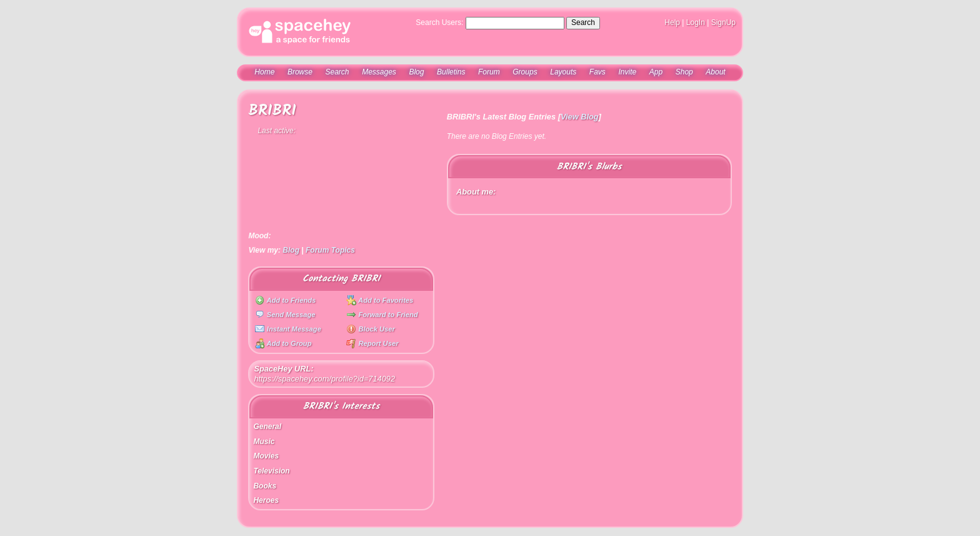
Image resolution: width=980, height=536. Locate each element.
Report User (372, 343)
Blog (416, 72)
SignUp (723, 23)
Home (264, 72)
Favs (597, 72)
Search (583, 23)
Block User (371, 329)
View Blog (580, 117)
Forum (489, 72)
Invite (627, 72)
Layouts (563, 72)
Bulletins (451, 72)
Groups (525, 72)
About (715, 72)
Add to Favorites (380, 300)
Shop (684, 72)
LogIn (696, 23)
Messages (379, 72)
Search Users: (439, 23)
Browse (300, 72)
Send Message (285, 315)
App (656, 72)
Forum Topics (330, 250)
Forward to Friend (382, 315)
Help (672, 23)
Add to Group (283, 343)
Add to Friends (286, 300)
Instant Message (288, 329)
